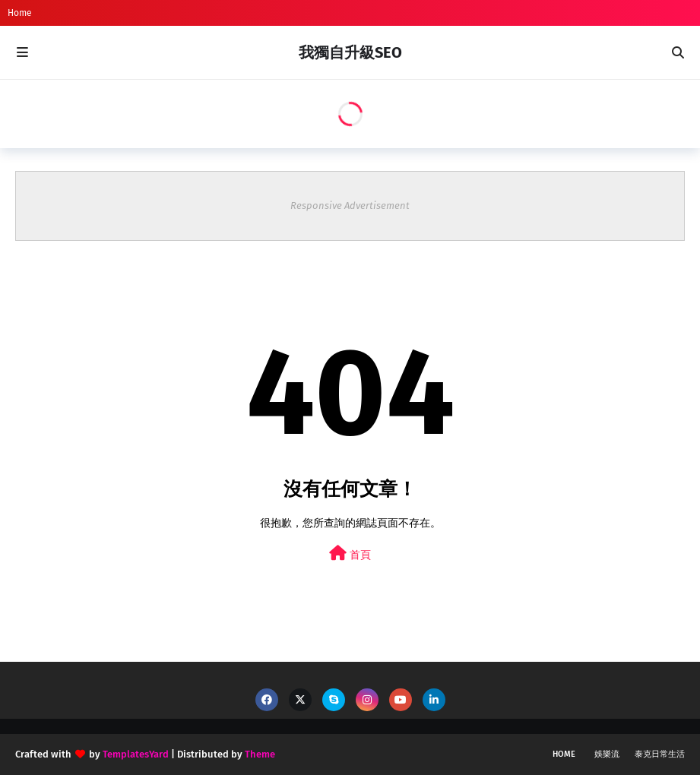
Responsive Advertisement (350, 206)
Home (20, 13)
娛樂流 (607, 754)
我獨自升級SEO (350, 52)
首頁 (350, 554)
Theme (260, 754)
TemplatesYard (136, 754)
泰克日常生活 (660, 754)
